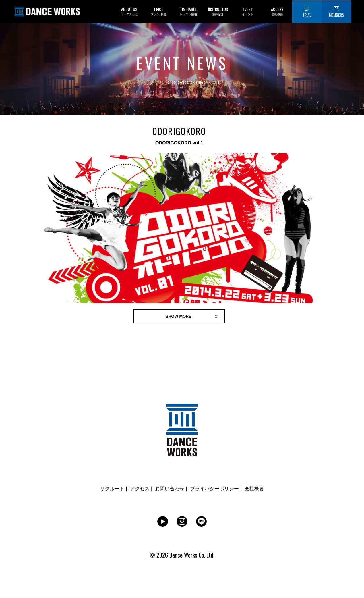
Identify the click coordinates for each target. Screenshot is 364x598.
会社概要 (258, 489)
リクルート (109, 489)
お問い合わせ (169, 489)
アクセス (138, 489)
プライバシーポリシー (216, 489)
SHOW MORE (179, 317)
